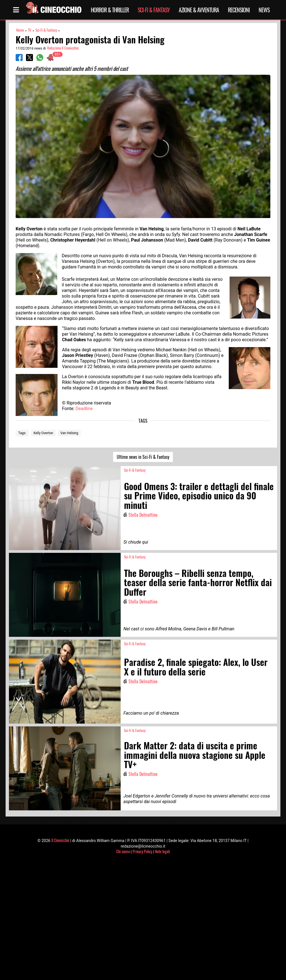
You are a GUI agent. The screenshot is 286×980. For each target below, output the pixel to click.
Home (20, 30)
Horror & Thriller (110, 10)
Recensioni (239, 10)
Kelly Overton (43, 433)
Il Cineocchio (60, 840)
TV (30, 30)
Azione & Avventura (199, 10)
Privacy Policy (142, 851)
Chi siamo (123, 851)
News (264, 10)
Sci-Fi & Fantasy (154, 10)
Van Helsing (69, 433)
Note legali (162, 851)
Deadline (84, 409)
